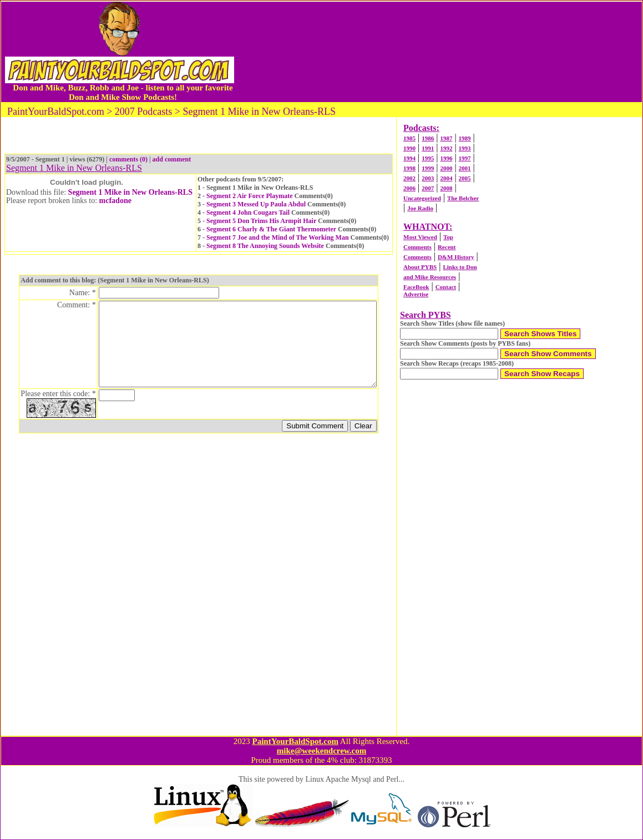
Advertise (416, 294)
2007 (428, 188)
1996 (446, 158)
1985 (409, 138)
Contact (446, 287)
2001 (465, 168)
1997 (465, 158)
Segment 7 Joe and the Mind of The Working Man (278, 237)
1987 (446, 138)
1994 (409, 158)
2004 (446, 178)
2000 (446, 168)
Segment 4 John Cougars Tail (248, 212)
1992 (446, 148)
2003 (428, 178)
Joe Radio (420, 208)
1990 (409, 148)
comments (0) (128, 159)
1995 (428, 158)
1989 (465, 138)
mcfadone (115, 201)
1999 (428, 168)
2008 (446, 188)
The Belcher (463, 198)
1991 (428, 148)
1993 (465, 148)
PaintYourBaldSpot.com (295, 741)
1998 (409, 168)
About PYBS (420, 267)
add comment (172, 159)
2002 (409, 178)
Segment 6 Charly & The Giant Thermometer (271, 229)
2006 (409, 188)
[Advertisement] (440, 52)
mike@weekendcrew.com (322, 751)
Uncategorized (422, 198)
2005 (465, 178)
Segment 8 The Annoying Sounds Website (265, 246)
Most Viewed (420, 237)
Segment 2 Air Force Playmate (250, 196)
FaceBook (416, 287)
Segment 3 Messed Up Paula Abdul (256, 204)
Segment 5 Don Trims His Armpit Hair (261, 221)
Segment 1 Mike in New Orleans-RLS (130, 192)
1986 (428, 138)
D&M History (456, 257)
